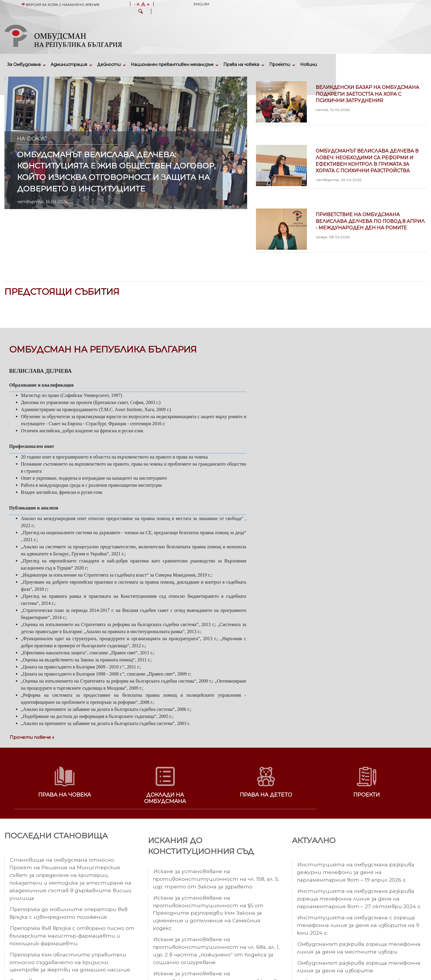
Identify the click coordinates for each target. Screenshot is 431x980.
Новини (308, 64)
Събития (335, 64)
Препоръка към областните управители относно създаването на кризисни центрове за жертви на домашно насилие (70, 962)
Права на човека (241, 64)
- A (137, 4)
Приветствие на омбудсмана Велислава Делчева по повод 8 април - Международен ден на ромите (371, 226)
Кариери (362, 64)
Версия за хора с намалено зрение (61, 5)
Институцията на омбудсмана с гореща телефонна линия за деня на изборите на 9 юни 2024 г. (358, 925)
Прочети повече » (32, 737)
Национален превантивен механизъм (172, 64)
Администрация (69, 64)
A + (145, 4)
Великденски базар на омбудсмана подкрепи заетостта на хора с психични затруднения (371, 98)
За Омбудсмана (24, 64)
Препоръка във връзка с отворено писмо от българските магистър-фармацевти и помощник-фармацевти (72, 936)
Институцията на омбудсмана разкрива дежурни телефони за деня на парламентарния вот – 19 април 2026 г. (356, 872)
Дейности (109, 64)
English (201, 4)
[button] (141, 12)
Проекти (280, 64)
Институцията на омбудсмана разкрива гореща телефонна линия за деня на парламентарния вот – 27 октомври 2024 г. (359, 899)
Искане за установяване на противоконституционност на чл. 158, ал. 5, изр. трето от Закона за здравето (216, 879)
